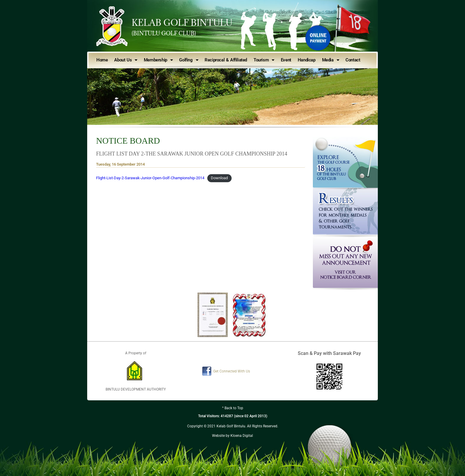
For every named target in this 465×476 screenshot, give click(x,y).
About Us (126, 60)
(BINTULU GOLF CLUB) (164, 33)
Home (102, 60)
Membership (158, 60)
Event (286, 60)
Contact (353, 60)
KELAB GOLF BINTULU (182, 23)
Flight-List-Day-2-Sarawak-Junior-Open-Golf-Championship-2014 (150, 178)
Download (219, 178)
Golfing (189, 60)
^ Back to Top (233, 408)
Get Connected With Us (232, 371)
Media (331, 60)
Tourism (264, 60)
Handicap (307, 60)
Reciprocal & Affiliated (226, 60)
